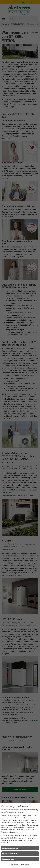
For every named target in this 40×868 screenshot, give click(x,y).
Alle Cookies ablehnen (10, 854)
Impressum (15, 865)
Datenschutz (25, 865)
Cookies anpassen (8, 859)
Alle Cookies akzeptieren (11, 848)
